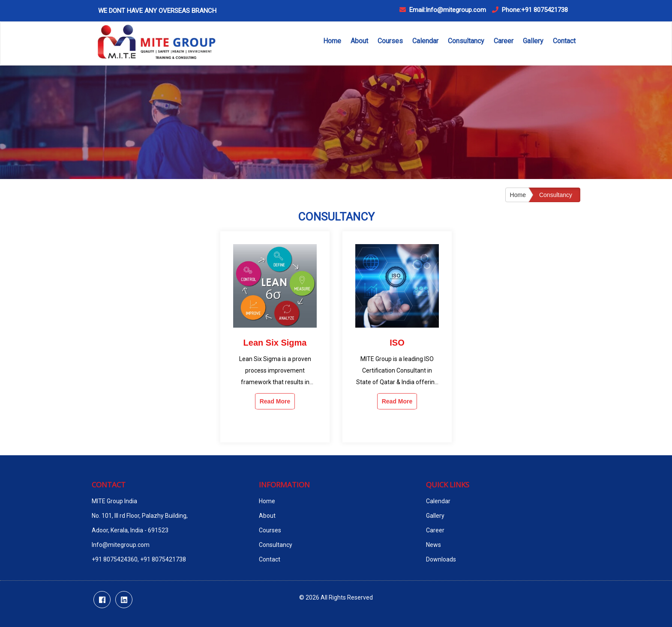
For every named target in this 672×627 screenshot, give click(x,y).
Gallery (533, 41)
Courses (390, 41)
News (433, 545)
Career (504, 41)
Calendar (425, 41)
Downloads (441, 559)
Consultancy (466, 41)
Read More (275, 401)
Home (332, 41)
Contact (564, 41)
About (359, 41)
